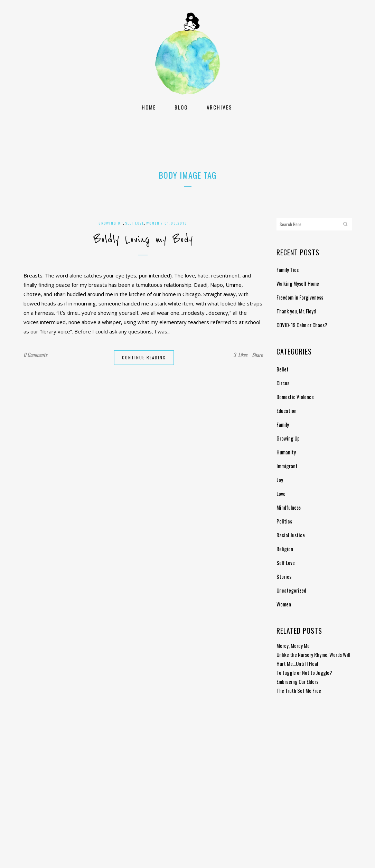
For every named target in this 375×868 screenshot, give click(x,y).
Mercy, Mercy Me (293, 645)
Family (283, 424)
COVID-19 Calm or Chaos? (302, 325)
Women (153, 223)
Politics (284, 521)
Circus (283, 383)
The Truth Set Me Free (299, 690)
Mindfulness (289, 507)
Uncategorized (291, 590)
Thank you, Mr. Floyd (296, 311)
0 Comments (35, 355)
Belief (283, 369)
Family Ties (288, 270)
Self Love (135, 223)
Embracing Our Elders (297, 681)
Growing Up (111, 223)
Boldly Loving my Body (143, 240)
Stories (284, 576)
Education (287, 411)
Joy (280, 480)
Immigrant (287, 466)
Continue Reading (144, 357)
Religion (285, 549)
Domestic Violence (295, 397)
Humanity (286, 452)
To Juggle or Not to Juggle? (304, 672)
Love (281, 493)
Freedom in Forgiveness (300, 297)
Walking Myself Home (298, 283)
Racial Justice (291, 535)
